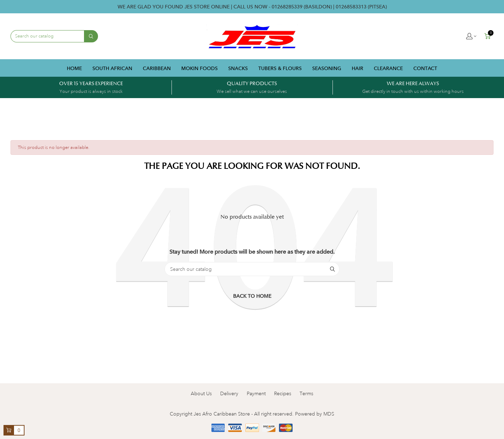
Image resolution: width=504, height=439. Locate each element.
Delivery (229, 393)
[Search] (252, 269)
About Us (201, 393)
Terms (306, 393)
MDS (329, 414)
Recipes (283, 393)
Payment (256, 393)
